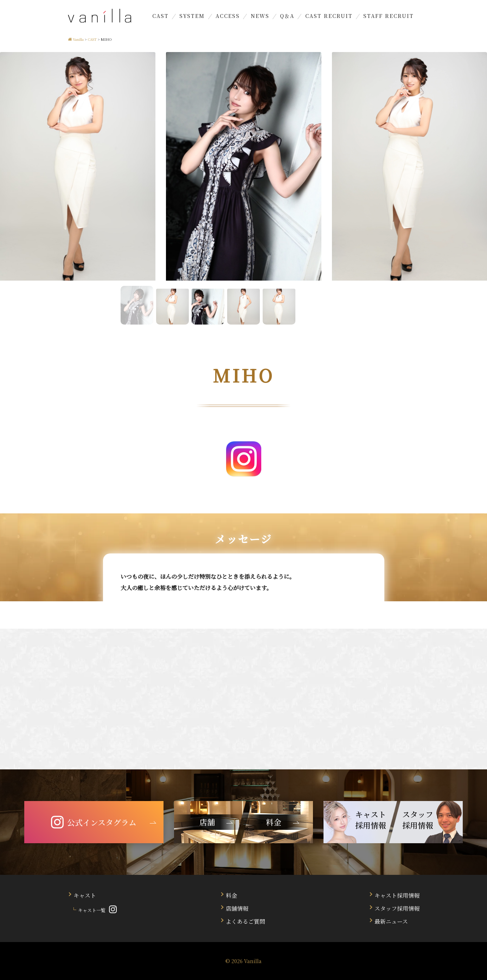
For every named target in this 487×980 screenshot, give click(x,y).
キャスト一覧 (92, 910)
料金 (231, 895)
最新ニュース (391, 921)
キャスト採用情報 (397, 895)
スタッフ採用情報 (397, 908)
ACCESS (228, 16)
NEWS (260, 16)
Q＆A (287, 16)
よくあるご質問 (245, 921)
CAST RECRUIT (329, 16)
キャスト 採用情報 (371, 820)
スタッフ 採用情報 (418, 820)
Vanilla (253, 961)
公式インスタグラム (94, 822)
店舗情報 (237, 908)
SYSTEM (192, 16)
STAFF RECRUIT (389, 16)
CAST (161, 16)
